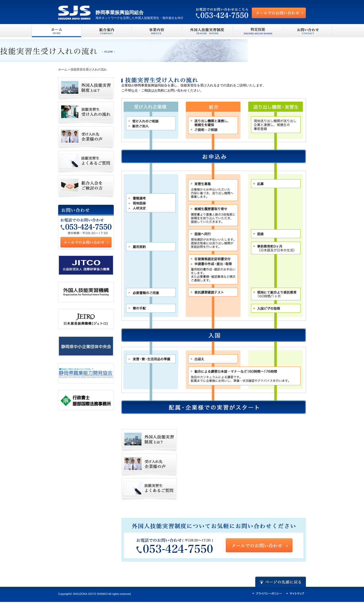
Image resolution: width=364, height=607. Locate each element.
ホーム (63, 69)
